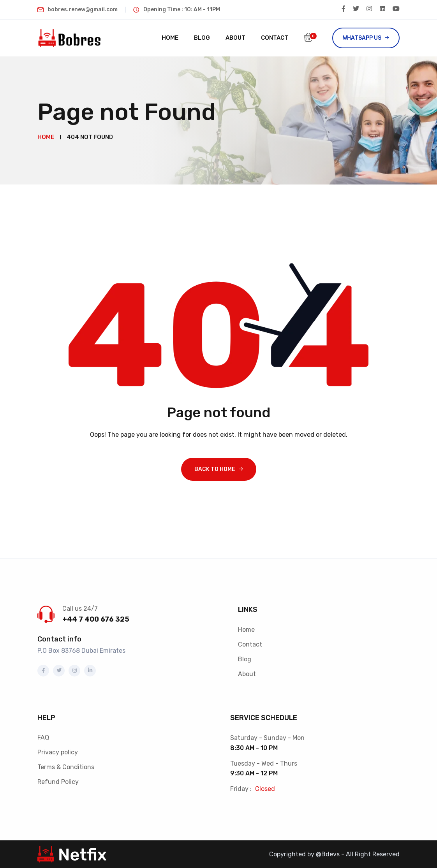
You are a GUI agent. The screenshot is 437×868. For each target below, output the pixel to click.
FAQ (43, 737)
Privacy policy (58, 752)
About (235, 38)
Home (170, 38)
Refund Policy (58, 782)
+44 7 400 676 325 (96, 619)
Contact (275, 38)
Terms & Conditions (66, 767)
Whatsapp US (362, 38)
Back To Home (215, 469)
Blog (202, 38)
